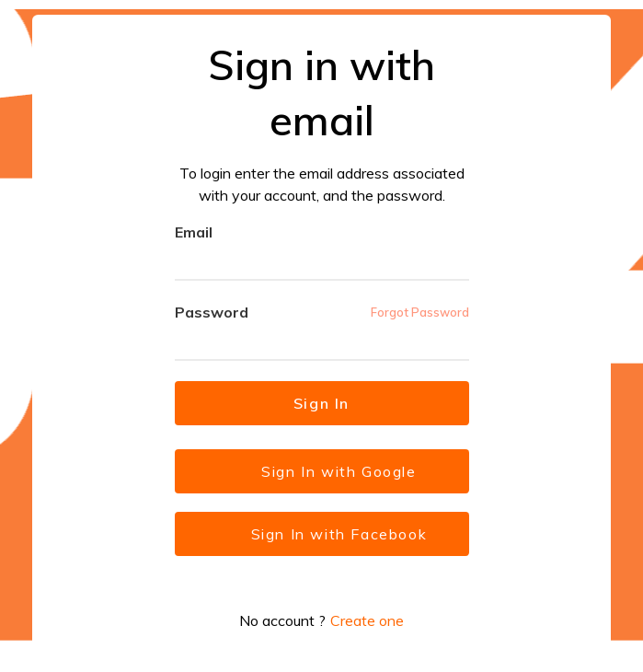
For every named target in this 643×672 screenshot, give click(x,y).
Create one (367, 620)
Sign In (321, 403)
